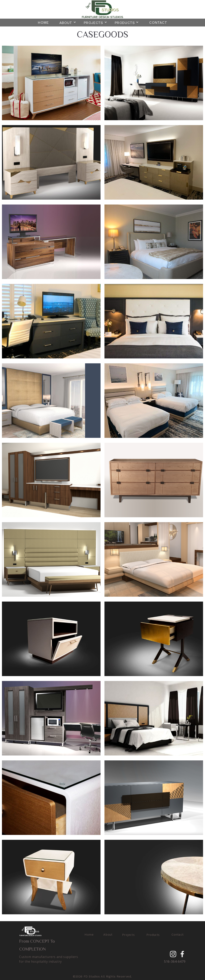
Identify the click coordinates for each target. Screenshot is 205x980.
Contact (158, 22)
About (108, 936)
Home (43, 22)
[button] (68, 22)
